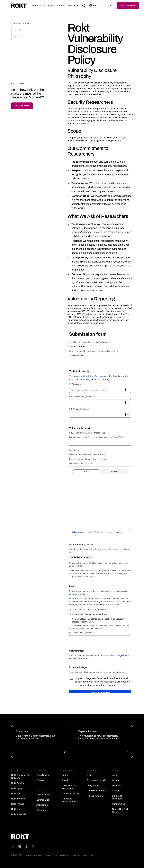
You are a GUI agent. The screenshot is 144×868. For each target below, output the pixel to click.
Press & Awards (95, 796)
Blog (89, 775)
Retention (41, 810)
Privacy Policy (51, 855)
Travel (65, 780)
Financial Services (71, 794)
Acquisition (42, 805)
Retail (65, 775)
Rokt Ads (16, 809)
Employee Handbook (117, 797)
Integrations (93, 785)
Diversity (117, 785)
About (115, 775)
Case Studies (43, 775)
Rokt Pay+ (17, 794)
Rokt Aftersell (18, 799)
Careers (116, 791)
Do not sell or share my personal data (77, 855)
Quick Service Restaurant (68, 787)
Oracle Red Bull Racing (120, 811)
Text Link (17, 30)
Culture (116, 780)
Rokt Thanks (18, 804)
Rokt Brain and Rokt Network (21, 777)
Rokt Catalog (18, 783)
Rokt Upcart (17, 788)
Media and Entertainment (69, 800)
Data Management (96, 791)
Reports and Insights (97, 780)
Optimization (43, 800)
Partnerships (118, 804)
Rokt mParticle (19, 814)
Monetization (43, 795)
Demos (40, 780)
